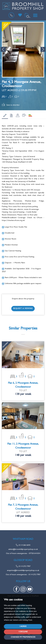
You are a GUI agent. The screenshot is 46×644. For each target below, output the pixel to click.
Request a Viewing (23, 309)
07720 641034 (34, 554)
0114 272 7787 (23, 566)
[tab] (5, 115)
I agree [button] (23, 626)
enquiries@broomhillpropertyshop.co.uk (23, 571)
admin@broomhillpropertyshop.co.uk (23, 549)
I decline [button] (23, 632)
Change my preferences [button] (23, 637)
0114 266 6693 (23, 545)
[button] (3, 49)
